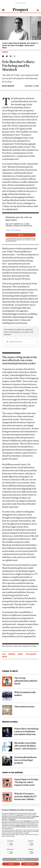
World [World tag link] (5, 52)
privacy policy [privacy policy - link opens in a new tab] (20, 815)
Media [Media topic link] (20, 654)
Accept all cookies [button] (30, 864)
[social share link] (14, 56)
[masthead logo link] (21, 10)
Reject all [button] (11, 864)
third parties (27, 821)
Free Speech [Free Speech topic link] (31, 654)
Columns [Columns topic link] (12, 654)
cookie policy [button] (13, 819)
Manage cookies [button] (20, 859)
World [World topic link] (5, 657)
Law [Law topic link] (4, 654)
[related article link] (20, 683)
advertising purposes (20, 825)
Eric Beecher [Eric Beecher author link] (9, 86)
